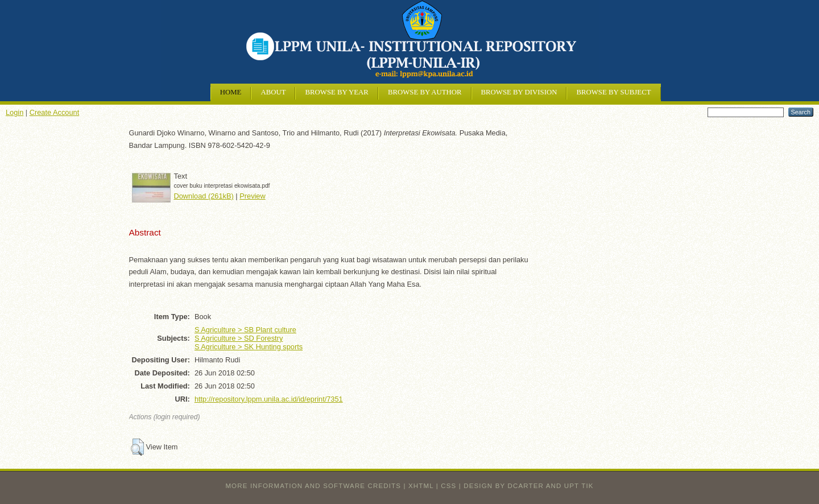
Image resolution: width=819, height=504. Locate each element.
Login (15, 112)
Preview (253, 196)
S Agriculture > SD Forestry (239, 338)
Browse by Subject (613, 92)
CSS (448, 486)
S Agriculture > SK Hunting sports (249, 347)
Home (231, 92)
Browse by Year (336, 92)
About (273, 92)
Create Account (55, 112)
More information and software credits (313, 486)
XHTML (421, 486)
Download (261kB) (204, 196)
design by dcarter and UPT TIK (528, 486)
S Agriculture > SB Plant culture (245, 330)
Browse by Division (519, 92)
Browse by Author (425, 92)
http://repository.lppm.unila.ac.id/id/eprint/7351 (269, 399)
